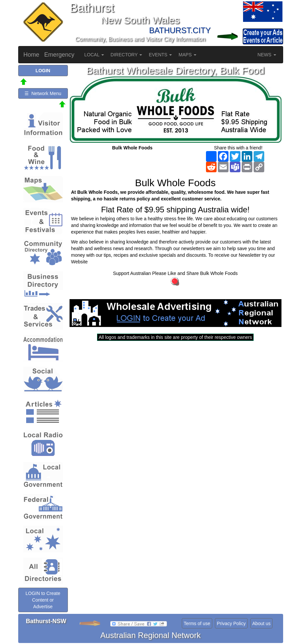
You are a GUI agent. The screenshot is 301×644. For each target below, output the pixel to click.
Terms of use (197, 623)
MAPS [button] (187, 55)
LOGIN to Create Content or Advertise (43, 600)
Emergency (59, 55)
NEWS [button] (267, 55)
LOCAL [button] (94, 55)
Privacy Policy (231, 623)
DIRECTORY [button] (126, 55)
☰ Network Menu (43, 93)
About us (261, 623)
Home (31, 55)
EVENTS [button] (160, 55)
